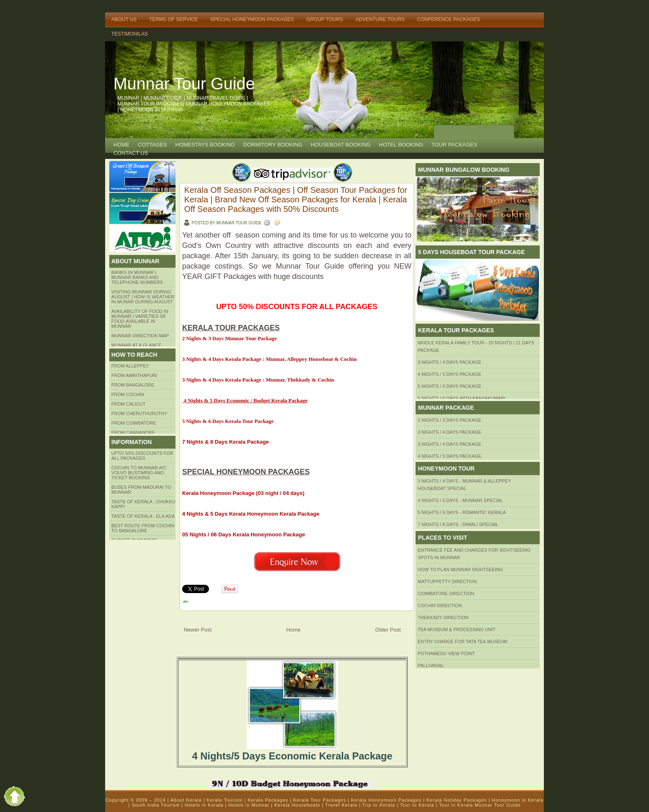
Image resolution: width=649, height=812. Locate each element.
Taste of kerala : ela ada (143, 516)
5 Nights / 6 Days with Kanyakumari (462, 398)
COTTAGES (153, 145)
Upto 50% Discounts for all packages (142, 456)
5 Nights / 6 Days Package (449, 386)
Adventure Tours (380, 19)
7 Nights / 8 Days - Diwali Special (458, 524)
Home (121, 145)
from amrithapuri (134, 375)
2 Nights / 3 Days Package (449, 420)
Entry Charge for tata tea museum (463, 641)
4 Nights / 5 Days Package (449, 374)
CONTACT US (131, 153)
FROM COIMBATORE (134, 423)
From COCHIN (128, 394)
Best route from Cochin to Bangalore (143, 528)
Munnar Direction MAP (140, 336)
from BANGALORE (133, 385)
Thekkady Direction (443, 617)
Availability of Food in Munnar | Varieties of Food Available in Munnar (140, 319)
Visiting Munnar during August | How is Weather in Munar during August (143, 297)
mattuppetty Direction (447, 581)
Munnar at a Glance (136, 345)
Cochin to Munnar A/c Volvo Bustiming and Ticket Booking (139, 473)
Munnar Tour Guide (184, 84)
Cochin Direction (440, 605)
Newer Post (198, 630)
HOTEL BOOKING (401, 145)
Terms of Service (173, 19)
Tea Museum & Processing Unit (457, 629)
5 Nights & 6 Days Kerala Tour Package (228, 421)
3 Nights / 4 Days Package (449, 362)
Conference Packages (449, 19)
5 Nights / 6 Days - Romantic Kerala (462, 512)
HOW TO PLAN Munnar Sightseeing (460, 569)
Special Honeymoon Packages (252, 19)
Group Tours (325, 19)
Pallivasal (431, 665)
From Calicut (129, 404)
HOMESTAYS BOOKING (205, 145)
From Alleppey (130, 366)
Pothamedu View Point (446, 653)
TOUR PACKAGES (454, 145)
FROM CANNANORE (133, 432)
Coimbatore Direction (446, 593)
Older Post (388, 630)
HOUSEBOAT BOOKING (341, 145)
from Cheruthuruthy (139, 413)
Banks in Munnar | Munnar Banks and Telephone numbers (137, 277)
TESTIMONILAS (130, 34)
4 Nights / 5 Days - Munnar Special (460, 500)
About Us (124, 19)
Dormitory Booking (273, 145)
